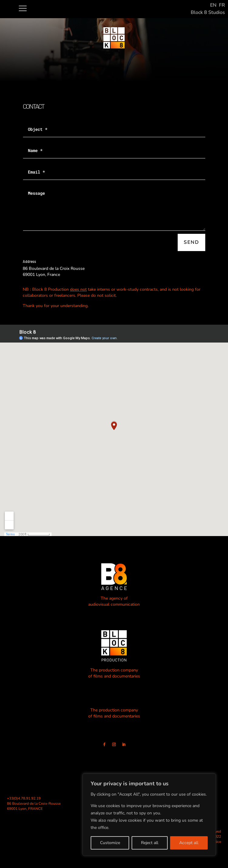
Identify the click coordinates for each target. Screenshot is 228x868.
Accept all (189, 843)
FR (222, 5)
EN (213, 5)
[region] (149, 815)
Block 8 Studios (208, 12)
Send (191, 242)
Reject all (150, 843)
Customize (110, 843)
